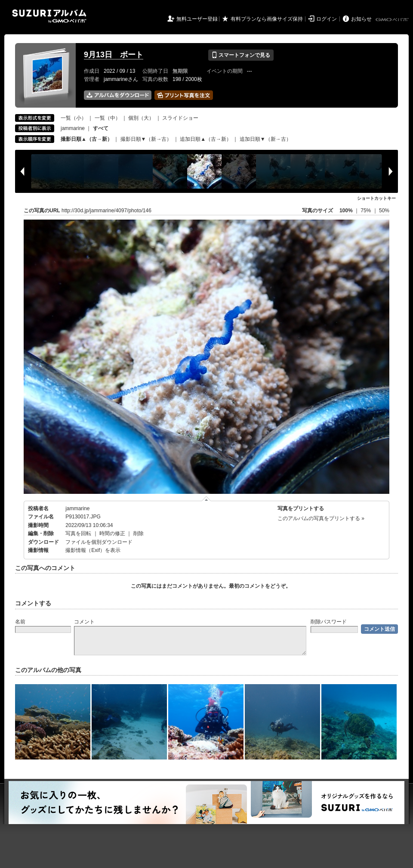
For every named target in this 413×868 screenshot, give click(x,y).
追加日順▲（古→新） (206, 139)
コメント (84, 622)
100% (346, 211)
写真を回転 (78, 533)
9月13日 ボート (114, 55)
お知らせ (361, 19)
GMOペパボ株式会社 (393, 20)
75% (366, 211)
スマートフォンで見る (241, 55)
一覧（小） (74, 118)
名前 (20, 622)
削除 (139, 533)
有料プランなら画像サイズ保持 (267, 19)
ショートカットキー (376, 198)
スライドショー (180, 118)
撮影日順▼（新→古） (146, 139)
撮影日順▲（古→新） (86, 139)
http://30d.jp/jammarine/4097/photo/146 (106, 211)
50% (384, 211)
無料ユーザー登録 (197, 19)
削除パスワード (329, 622)
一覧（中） (108, 118)
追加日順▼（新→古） (265, 139)
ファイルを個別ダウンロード (99, 542)
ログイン (327, 19)
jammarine (73, 128)
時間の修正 (112, 533)
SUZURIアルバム (49, 16)
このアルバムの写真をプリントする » (321, 518)
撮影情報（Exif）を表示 (93, 550)
